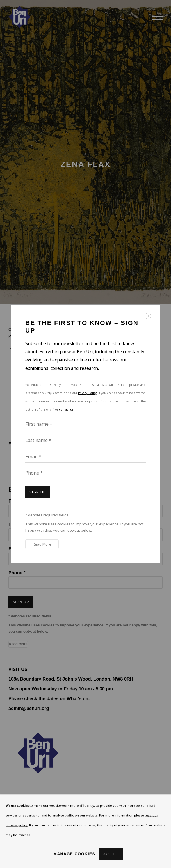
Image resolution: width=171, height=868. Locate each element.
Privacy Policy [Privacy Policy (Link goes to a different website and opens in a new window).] (87, 393)
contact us (66, 409)
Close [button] (147, 318)
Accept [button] (111, 854)
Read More (42, 544)
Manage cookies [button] (74, 853)
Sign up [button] (38, 492)
